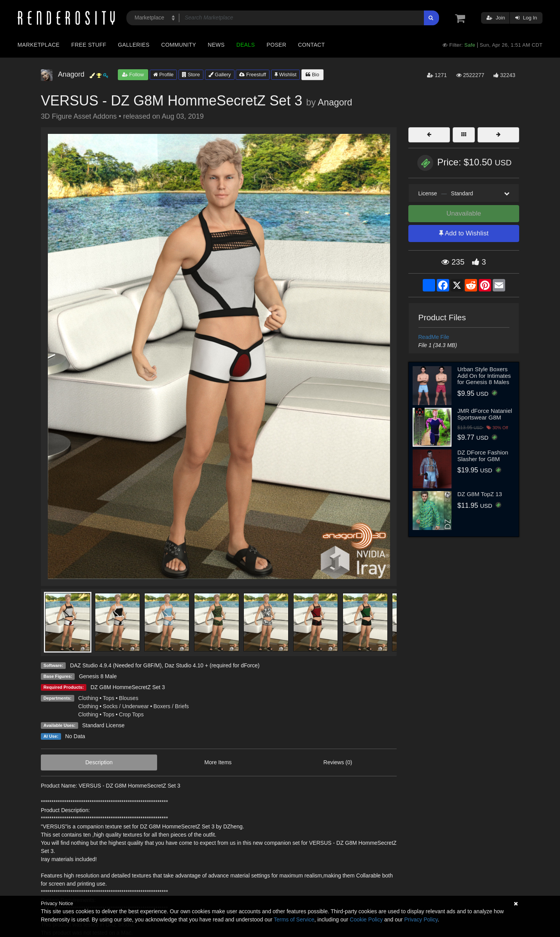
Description (99, 762)
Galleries (134, 45)
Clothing (88, 698)
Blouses (129, 698)
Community (179, 45)
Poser (276, 45)
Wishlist (285, 75)
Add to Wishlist (464, 233)
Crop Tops (131, 714)
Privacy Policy (421, 919)
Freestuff (253, 75)
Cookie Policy (366, 919)
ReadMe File (434, 337)
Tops (108, 698)
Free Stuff (89, 45)
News (216, 45)
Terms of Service (294, 919)
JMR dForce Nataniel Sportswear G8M (485, 414)
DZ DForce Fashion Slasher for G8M (483, 456)
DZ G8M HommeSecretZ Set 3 (128, 687)
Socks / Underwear (126, 706)
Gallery (220, 75)
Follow (133, 75)
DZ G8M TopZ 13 (480, 494)
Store (191, 75)
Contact (311, 45)
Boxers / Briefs (171, 706)
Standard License (103, 725)
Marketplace (38, 45)
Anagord (335, 102)
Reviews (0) (338, 762)
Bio (312, 75)
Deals (246, 45)
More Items (218, 762)
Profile (163, 75)
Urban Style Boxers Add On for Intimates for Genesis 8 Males (484, 376)
